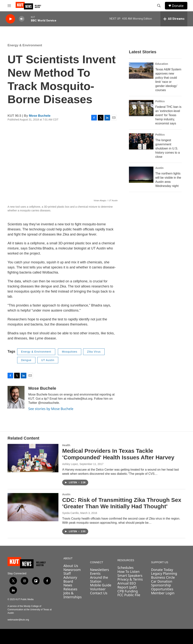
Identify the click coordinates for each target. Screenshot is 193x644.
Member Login (163, 593)
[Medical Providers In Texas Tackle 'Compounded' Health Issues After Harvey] (33, 458)
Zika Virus (94, 352)
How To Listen (129, 572)
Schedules (125, 568)
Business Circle (163, 577)
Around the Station (99, 579)
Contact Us (99, 593)
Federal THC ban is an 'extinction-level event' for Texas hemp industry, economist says (168, 115)
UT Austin (48, 360)
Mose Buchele (40, 116)
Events (95, 573)
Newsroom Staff (72, 572)
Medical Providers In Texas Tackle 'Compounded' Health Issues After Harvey (118, 454)
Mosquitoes (70, 352)
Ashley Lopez (70, 464)
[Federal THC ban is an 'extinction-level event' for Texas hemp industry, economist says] (141, 108)
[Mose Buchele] (16, 397)
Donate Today (162, 570)
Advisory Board (70, 579)
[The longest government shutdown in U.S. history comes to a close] (141, 141)
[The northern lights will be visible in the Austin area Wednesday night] (141, 175)
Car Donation (162, 581)
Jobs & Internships (73, 595)
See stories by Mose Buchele (51, 409)
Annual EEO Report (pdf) (127, 585)
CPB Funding (128, 591)
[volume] (22, 19)
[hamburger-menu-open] (9, 6)
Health (66, 445)
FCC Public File (129, 595)
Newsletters (100, 570)
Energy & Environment (25, 45)
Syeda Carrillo (70, 513)
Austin (159, 168)
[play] (10, 19)
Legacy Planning (164, 573)
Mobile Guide (101, 585)
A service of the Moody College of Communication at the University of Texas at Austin (30, 610)
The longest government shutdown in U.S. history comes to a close (168, 148)
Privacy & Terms (130, 579)
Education (162, 64)
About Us (71, 566)
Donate (178, 6)
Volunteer (98, 589)
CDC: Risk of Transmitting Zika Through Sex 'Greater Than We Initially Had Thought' (122, 503)
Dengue (26, 360)
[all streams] (174, 19)
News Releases (70, 587)
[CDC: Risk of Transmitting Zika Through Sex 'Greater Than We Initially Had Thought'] (33, 507)
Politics (160, 101)
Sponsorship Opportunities (162, 587)
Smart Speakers (130, 575)
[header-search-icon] (159, 6)
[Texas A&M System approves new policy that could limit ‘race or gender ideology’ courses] (141, 71)
